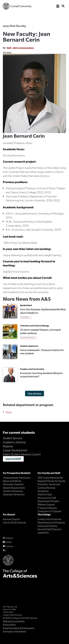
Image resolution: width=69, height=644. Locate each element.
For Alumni (9, 514)
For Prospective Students (17, 473)
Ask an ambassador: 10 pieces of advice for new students (42, 352)
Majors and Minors (12, 481)
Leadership (43, 532)
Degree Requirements (14, 487)
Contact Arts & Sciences (50, 519)
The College (44, 514)
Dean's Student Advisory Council (22, 454)
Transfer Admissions (13, 491)
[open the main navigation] (58, 6)
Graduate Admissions (14, 494)
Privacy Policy (9, 624)
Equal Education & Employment (19, 628)
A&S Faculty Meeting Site (50, 477)
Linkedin (9, 542)
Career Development (15, 450)
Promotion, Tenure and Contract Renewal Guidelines (49, 487)
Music (9, 412)
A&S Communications (23, 48)
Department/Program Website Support (48, 503)
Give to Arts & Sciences (14, 522)
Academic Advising (14, 442)
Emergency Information (15, 631)
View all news (35, 393)
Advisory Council (11, 519)
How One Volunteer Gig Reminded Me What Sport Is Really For (43, 311)
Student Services (13, 438)
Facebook (9, 546)
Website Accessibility (14, 621)
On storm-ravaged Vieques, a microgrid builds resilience (40, 331)
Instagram (9, 538)
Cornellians (25, 317)
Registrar (8, 446)
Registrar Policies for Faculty (51, 481)
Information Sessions (13, 484)
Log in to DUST (13, 458)
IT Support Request (47, 508)
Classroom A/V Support (49, 511)
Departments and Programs (51, 522)
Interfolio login (45, 494)
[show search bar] (63, 6)
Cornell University (17, 6)
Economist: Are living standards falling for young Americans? (41, 375)
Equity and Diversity (47, 526)
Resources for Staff (47, 498)
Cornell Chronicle (27, 337)
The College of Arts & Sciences (34, 15)
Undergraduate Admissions (17, 477)
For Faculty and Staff (49, 473)
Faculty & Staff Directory (49, 529)
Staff (9, 48)
